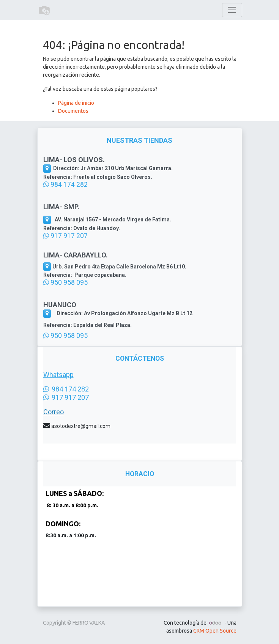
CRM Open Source (215, 631)
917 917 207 (65, 236)
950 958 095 (65, 283)
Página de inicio (76, 103)
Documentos (73, 111)
